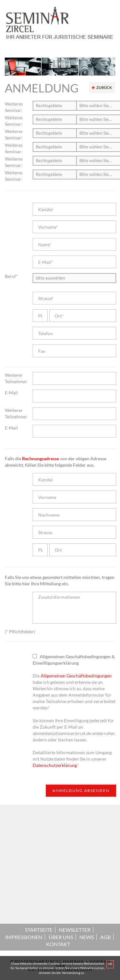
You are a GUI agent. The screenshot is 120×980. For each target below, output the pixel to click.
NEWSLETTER (75, 930)
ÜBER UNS (61, 937)
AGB (105, 937)
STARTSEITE (39, 930)
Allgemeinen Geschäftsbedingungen (76, 676)
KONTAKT (58, 944)
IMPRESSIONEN (24, 937)
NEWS (87, 937)
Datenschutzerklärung (55, 765)
